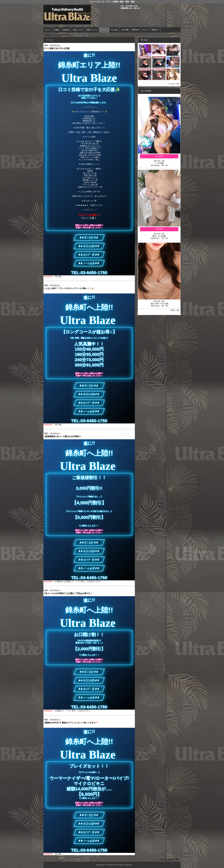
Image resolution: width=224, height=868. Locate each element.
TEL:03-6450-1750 (89, 273)
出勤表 (56, 30)
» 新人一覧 (174, 310)
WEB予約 (136, 30)
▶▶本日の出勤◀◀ (89, 246)
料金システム (78, 30)
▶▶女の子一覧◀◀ (89, 255)
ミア (156, 163)
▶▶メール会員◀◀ (89, 263)
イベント (104, 30)
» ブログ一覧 (174, 84)
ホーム (48, 30)
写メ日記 (115, 30)
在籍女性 (66, 30)
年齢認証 (48, 35)
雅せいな (156, 236)
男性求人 (155, 30)
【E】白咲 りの (156, 304)
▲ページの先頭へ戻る (170, 859)
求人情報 (125, 30)
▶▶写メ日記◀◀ (89, 238)
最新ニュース (92, 30)
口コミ (145, 30)
